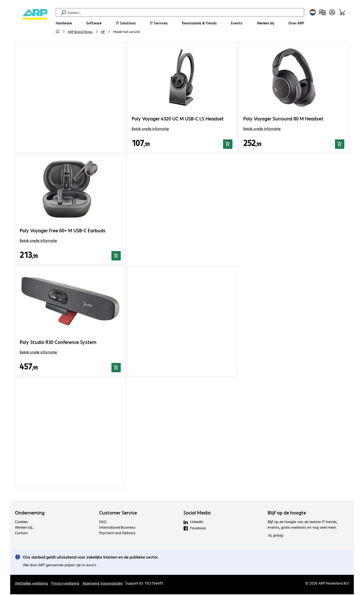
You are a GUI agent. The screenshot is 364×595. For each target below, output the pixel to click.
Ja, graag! (276, 536)
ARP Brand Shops (80, 32)
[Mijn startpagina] (58, 32)
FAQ (103, 522)
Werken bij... (24, 528)
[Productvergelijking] (322, 12)
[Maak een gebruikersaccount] (332, 12)
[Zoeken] (185, 12)
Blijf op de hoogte (287, 513)
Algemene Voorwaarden (103, 584)
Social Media (197, 513)
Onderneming (30, 513)
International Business (117, 528)
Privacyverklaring (65, 584)
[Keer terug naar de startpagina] (35, 23)
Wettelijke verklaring (31, 584)
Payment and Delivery (117, 533)
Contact (21, 533)
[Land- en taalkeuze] (313, 12)
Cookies (21, 522)
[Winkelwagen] (342, 12)
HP (103, 32)
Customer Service (118, 513)
